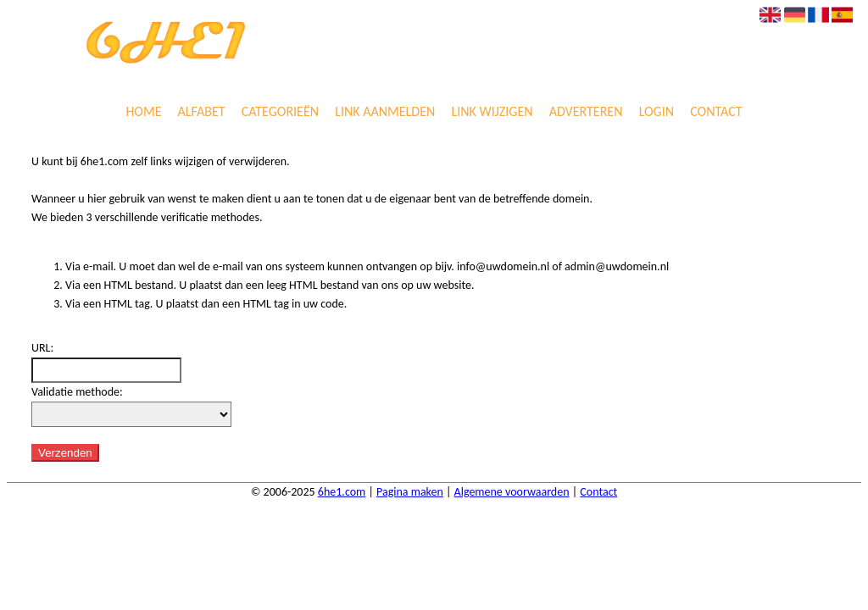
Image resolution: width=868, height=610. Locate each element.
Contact (716, 112)
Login (657, 112)
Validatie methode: (77, 392)
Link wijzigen (492, 112)
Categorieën (280, 112)
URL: (42, 348)
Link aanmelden (385, 112)
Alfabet (202, 112)
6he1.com (342, 492)
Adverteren (586, 112)
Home (143, 112)
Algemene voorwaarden (512, 492)
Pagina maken (410, 492)
